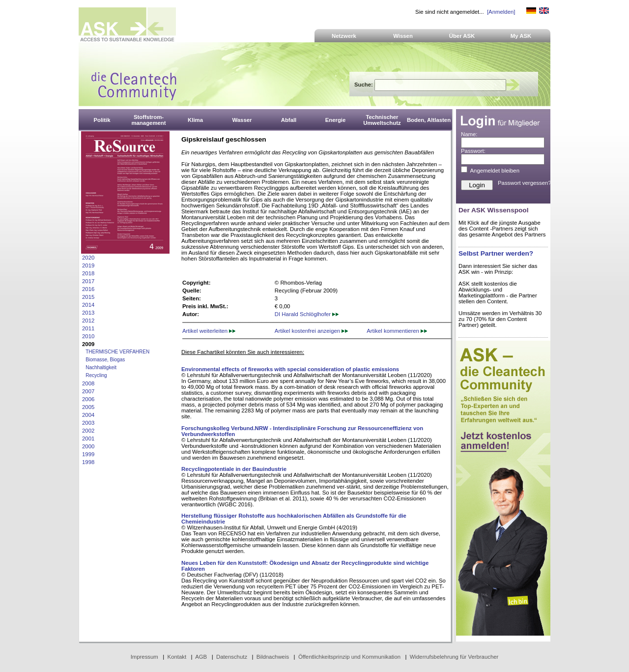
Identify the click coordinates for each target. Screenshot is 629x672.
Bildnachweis (273, 657)
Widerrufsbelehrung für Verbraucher (454, 657)
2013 (88, 313)
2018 (88, 273)
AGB (201, 657)
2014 (88, 305)
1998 (88, 462)
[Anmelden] (501, 12)
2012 (88, 321)
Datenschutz (232, 657)
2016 (88, 289)
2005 (88, 407)
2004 (88, 415)
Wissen (403, 36)
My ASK (521, 36)
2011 (88, 328)
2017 (88, 281)
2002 (88, 431)
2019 (88, 265)
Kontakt (177, 657)
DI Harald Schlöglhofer (307, 314)
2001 (88, 438)
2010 (88, 336)
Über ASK (462, 36)
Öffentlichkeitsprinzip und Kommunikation (349, 657)
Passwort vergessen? (525, 183)
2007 (88, 391)
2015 (88, 297)
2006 (88, 399)
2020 (88, 258)
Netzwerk (344, 36)
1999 (88, 454)
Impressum (144, 657)
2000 (88, 446)
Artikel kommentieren (397, 331)
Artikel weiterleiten (209, 331)
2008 (88, 383)
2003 (88, 423)
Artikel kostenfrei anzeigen (311, 331)
